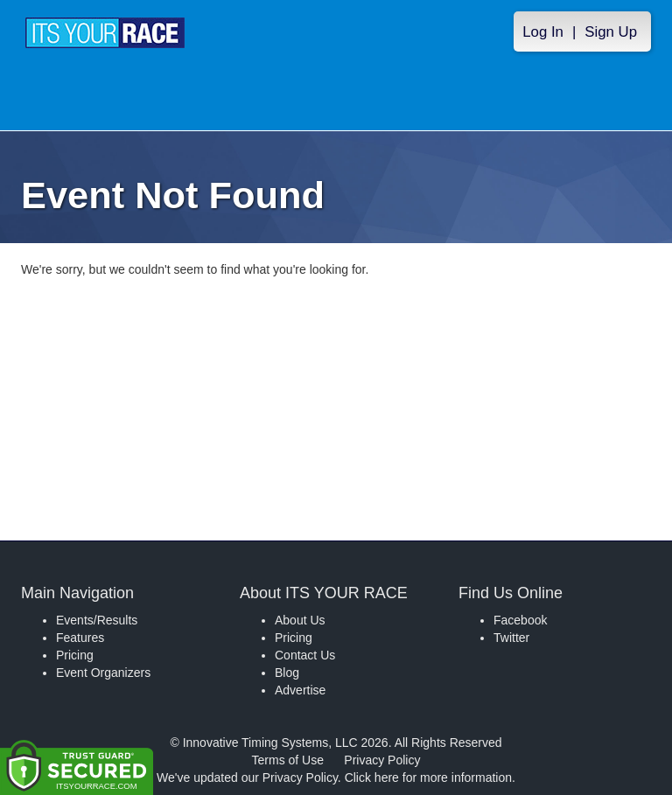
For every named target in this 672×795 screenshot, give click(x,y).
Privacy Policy (382, 760)
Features (80, 638)
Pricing (75, 655)
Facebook (520, 620)
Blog (287, 673)
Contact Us (305, 655)
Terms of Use (288, 760)
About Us (300, 620)
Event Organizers (103, 673)
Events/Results (97, 620)
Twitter (511, 638)
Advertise (300, 690)
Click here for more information (428, 778)
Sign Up (611, 32)
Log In (543, 32)
